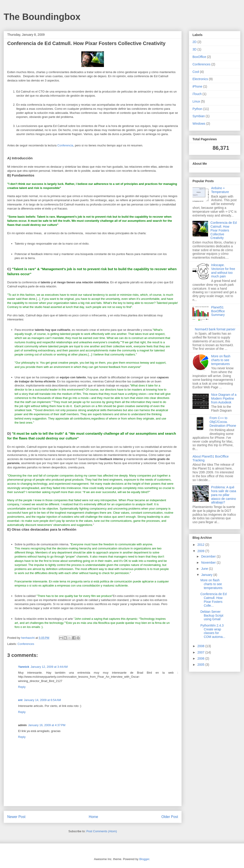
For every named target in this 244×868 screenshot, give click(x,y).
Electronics (200, 79)
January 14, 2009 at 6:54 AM (42, 700)
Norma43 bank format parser (215, 329)
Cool (196, 72)
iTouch (197, 94)
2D (195, 42)
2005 (201, 665)
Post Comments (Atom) (102, 831)
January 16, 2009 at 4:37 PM (47, 725)
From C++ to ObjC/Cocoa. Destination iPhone (223, 422)
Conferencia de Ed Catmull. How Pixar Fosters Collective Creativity (224, 230)
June (205, 569)
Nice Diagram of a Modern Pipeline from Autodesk (224, 398)
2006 (201, 658)
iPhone (197, 86)
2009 (201, 551)
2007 (201, 652)
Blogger (144, 859)
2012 (201, 545)
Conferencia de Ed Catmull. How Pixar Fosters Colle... (213, 600)
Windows (199, 124)
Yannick (24, 667)
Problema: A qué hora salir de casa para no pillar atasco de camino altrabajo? (224, 495)
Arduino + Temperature (220, 190)
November (209, 563)
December (209, 556)
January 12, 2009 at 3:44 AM (49, 667)
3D (195, 49)
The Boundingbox (42, 17)
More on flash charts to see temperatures (221, 360)
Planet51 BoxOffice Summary (218, 311)
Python (197, 109)
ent (20, 700)
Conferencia (65, 145)
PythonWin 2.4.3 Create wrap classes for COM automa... (213, 631)
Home (94, 817)
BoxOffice (199, 57)
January (207, 575)
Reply (22, 687)
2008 (201, 646)
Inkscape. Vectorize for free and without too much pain (223, 271)
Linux (196, 101)
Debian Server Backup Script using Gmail (212, 615)
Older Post (170, 817)
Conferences (26, 644)
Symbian (199, 116)
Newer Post (16, 817)
